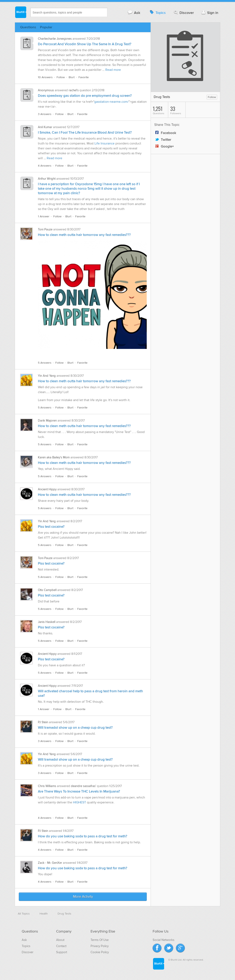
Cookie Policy (100, 952)
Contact (61, 946)
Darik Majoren (47, 421)
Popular (46, 27)
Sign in (209, 13)
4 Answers (45, 166)
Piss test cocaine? (51, 527)
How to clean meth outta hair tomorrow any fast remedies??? (84, 235)
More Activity (83, 897)
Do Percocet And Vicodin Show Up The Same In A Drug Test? (85, 44)
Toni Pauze (45, 229)
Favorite (84, 77)
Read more (113, 70)
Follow (61, 77)
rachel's (74, 90)
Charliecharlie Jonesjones (55, 39)
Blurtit (20, 12)
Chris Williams (47, 786)
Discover (183, 13)
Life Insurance (104, 143)
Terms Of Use (100, 940)
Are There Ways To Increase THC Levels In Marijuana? (79, 792)
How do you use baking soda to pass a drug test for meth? (83, 836)
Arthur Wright (47, 179)
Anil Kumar (45, 127)
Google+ (164, 147)
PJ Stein (43, 722)
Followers (178, 110)
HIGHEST (79, 802)
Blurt (72, 77)
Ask (134, 13)
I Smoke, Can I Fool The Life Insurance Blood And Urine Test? (85, 133)
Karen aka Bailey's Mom (54, 457)
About (60, 940)
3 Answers (45, 114)
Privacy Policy (100, 946)
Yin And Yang (47, 376)
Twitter (163, 140)
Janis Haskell (47, 622)
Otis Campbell (47, 590)
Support (62, 952)
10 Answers (45, 77)
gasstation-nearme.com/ (111, 102)
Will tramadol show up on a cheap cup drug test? (75, 728)
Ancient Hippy (47, 489)
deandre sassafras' (83, 786)
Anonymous (46, 90)
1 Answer (44, 216)
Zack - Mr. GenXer (50, 863)
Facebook (165, 133)
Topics (157, 13)
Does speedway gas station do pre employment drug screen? (85, 96)
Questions (28, 27)
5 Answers (45, 363)
